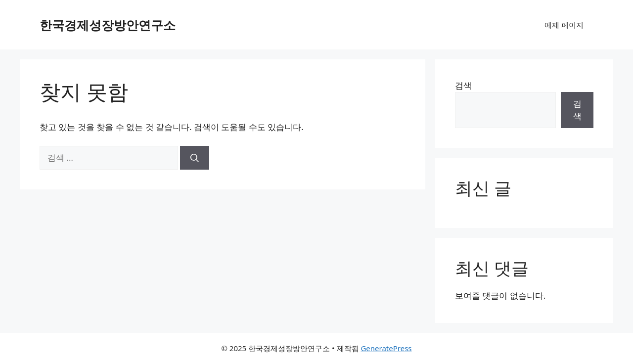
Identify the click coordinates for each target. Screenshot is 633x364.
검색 (463, 85)
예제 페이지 (564, 25)
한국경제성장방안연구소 (108, 25)
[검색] (195, 158)
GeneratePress (386, 348)
